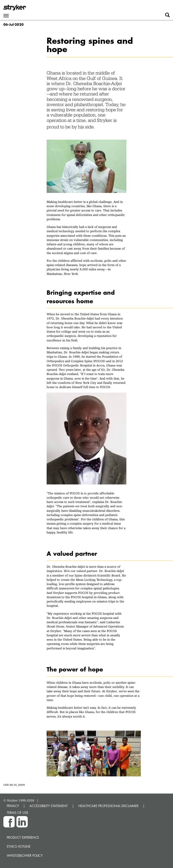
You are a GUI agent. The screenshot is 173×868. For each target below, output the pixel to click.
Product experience (23, 837)
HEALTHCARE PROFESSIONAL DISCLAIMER (108, 806)
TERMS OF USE (17, 813)
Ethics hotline (19, 846)
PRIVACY (13, 806)
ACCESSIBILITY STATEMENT (49, 806)
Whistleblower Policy (25, 855)
